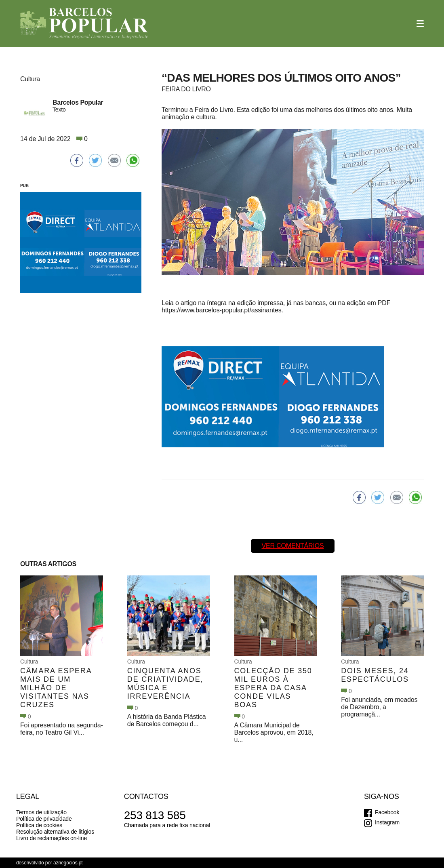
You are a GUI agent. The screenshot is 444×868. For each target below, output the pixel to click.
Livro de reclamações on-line (52, 838)
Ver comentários (292, 546)
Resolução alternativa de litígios (55, 832)
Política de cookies (39, 825)
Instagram (387, 822)
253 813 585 (155, 815)
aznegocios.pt (68, 863)
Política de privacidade (44, 819)
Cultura (29, 662)
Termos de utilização (41, 812)
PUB (24, 186)
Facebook (387, 812)
